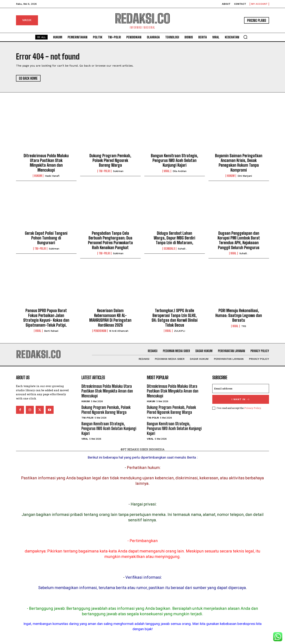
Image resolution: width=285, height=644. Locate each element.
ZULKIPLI (180, 331)
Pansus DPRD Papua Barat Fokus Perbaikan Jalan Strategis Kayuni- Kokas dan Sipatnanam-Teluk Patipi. (46, 318)
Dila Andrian (180, 171)
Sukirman (118, 171)
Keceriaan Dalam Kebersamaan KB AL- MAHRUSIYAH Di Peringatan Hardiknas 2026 (110, 318)
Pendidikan (100, 331)
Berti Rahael (51, 331)
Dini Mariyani (245, 176)
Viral (167, 171)
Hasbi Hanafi (52, 176)
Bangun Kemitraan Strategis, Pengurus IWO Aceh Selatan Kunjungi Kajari (174, 160)
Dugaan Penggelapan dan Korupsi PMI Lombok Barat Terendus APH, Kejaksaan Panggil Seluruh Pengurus (239, 240)
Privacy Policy (253, 408)
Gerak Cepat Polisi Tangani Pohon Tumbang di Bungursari (46, 238)
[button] (245, 37)
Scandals (169, 249)
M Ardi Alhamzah (119, 331)
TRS (244, 326)
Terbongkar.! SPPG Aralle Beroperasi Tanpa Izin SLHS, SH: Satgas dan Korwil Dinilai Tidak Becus (175, 318)
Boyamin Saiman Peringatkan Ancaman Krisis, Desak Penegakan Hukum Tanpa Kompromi (239, 163)
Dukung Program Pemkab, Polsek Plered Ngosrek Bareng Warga (110, 160)
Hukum (38, 176)
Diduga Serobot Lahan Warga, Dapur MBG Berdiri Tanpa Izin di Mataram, (174, 238)
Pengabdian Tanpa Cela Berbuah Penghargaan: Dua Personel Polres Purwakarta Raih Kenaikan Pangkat (110, 240)
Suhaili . (182, 249)
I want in (241, 399)
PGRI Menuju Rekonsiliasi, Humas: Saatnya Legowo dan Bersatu (239, 315)
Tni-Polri (104, 171)
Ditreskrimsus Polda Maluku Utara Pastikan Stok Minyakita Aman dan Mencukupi (46, 163)
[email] (241, 389)
